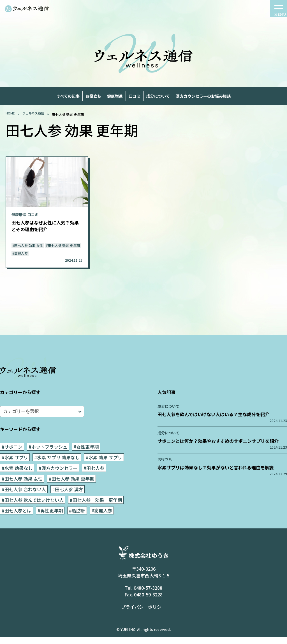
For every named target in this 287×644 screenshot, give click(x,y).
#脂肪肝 (77, 520)
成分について (181, 97)
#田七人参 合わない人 (24, 499)
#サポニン (12, 456)
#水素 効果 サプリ (104, 467)
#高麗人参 (102, 520)
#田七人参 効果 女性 (22, 488)
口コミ (142, 97)
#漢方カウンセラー (58, 477)
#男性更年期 (50, 520)
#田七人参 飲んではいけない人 (33, 509)
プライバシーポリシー (143, 615)
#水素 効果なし (17, 477)
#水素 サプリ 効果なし (57, 467)
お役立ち (70, 97)
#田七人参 (94, 477)
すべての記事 (27, 97)
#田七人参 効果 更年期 (71, 488)
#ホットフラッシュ (48, 456)
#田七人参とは (17, 520)
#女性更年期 (86, 456)
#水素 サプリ (15, 467)
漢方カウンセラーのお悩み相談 (48, 107)
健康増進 (107, 97)
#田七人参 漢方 (68, 499)
